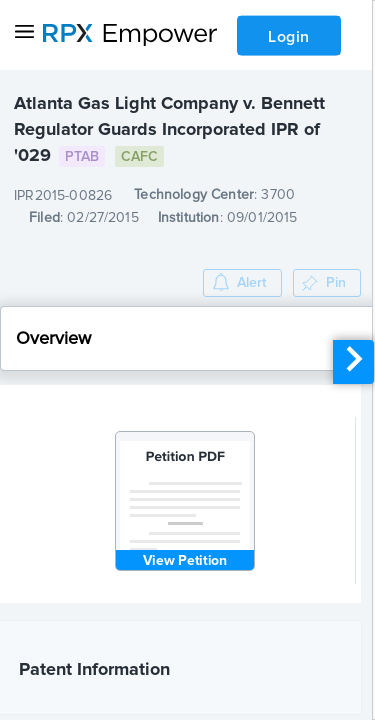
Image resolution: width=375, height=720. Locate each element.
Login (289, 37)
